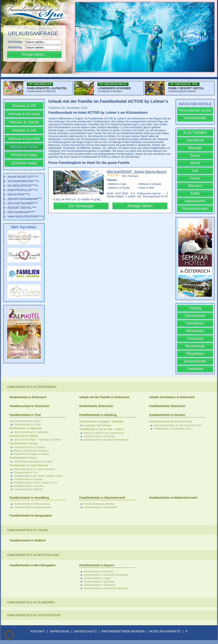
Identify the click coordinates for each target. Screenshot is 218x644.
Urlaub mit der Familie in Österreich (104, 397)
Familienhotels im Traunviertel (100, 507)
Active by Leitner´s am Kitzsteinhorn (104, 433)
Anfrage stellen (140, 206)
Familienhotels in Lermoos (28, 486)
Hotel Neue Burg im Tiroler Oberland (34, 469)
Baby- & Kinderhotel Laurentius (31, 451)
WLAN (195, 163)
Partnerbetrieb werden (195, 110)
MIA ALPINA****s (19, 194)
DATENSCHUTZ (85, 631)
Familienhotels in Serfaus (24, 444)
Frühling (195, 308)
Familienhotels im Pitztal (23, 458)
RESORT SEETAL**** (22, 208)
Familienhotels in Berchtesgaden (32, 565)
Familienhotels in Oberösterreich (102, 498)
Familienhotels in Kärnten (167, 415)
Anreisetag (16, 42)
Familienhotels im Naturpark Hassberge (106, 575)
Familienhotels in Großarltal (99, 436)
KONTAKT (38, 631)
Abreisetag (16, 47)
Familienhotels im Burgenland (30, 516)
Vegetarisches (195, 201)
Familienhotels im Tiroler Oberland (29, 465)
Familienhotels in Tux (26, 473)
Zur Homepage (81, 206)
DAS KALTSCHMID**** (23, 203)
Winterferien (195, 331)
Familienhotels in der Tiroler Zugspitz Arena (38, 476)
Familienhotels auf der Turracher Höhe (171, 422)
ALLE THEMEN (195, 133)
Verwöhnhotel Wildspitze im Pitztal (33, 462)
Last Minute (195, 140)
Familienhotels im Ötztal (27, 421)
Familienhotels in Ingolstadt (99, 582)
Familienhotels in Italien (28, 530)
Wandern (195, 186)
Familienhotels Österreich (167, 406)
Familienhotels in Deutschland (33, 555)
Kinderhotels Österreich (96, 406)
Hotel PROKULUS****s (22, 190)
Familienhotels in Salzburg (98, 415)
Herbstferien (195, 323)
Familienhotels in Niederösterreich (173, 498)
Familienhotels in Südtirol (27, 540)
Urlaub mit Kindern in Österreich (172, 397)
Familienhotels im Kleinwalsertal (32, 504)
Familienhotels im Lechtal (28, 479)
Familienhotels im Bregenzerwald (32, 507)
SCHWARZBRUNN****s (23, 181)
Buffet (195, 193)
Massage (195, 148)
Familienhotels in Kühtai (27, 425)
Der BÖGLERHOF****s (23, 186)
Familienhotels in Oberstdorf (99, 585)
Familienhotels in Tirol (25, 415)
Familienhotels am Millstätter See (172, 429)
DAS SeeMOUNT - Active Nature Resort (137, 172)
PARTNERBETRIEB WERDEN (123, 631)
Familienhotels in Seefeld (24, 436)
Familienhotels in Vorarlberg (29, 498)
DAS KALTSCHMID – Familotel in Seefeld (37, 440)
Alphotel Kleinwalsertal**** (25, 199)
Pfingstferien (195, 354)
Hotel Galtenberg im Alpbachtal (31, 432)
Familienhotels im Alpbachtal (25, 428)
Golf (195, 171)
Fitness (195, 178)
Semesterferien (195, 361)
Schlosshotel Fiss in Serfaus (30, 447)
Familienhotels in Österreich (32, 387)
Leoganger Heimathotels (97, 425)
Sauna (195, 156)
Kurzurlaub (195, 339)
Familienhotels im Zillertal (28, 489)
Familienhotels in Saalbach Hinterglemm (106, 440)
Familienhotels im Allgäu (97, 578)
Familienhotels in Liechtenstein (34, 615)
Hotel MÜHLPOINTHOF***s (26, 216)
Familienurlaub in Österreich (29, 406)
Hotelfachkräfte (195, 118)
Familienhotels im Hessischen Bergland (106, 588)
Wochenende (195, 346)
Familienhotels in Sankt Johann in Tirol (35, 483)
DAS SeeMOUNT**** (21, 212)
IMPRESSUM (59, 631)
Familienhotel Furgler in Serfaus (32, 454)
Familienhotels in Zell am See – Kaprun (101, 429)
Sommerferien (195, 316)
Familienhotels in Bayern (97, 565)
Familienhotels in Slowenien (31, 602)
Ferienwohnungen (195, 209)
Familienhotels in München (98, 572)
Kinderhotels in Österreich (28, 397)
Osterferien (195, 369)
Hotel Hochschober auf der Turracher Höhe (178, 425)
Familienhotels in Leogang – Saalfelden (101, 422)
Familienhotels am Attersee (99, 504)
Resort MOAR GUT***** (23, 177)
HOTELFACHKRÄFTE (165, 631)
